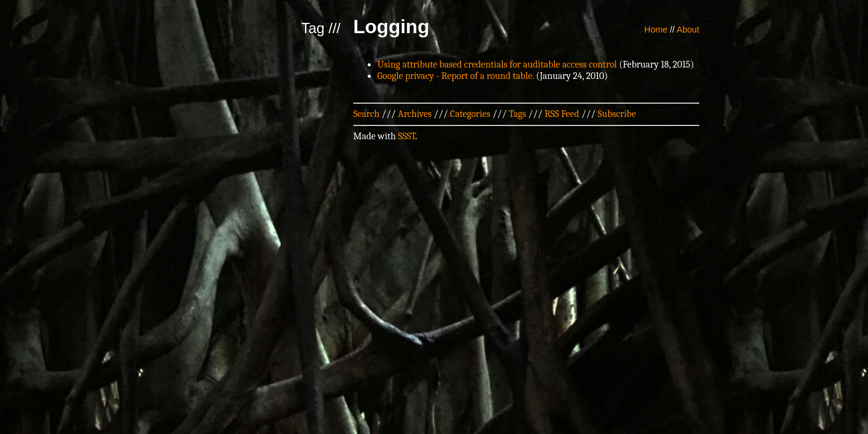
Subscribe (617, 114)
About (688, 30)
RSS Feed (562, 114)
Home (656, 30)
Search (366, 114)
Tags (517, 114)
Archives (415, 114)
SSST (407, 136)
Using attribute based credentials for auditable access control (497, 64)
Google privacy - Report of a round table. (456, 76)
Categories (470, 114)
